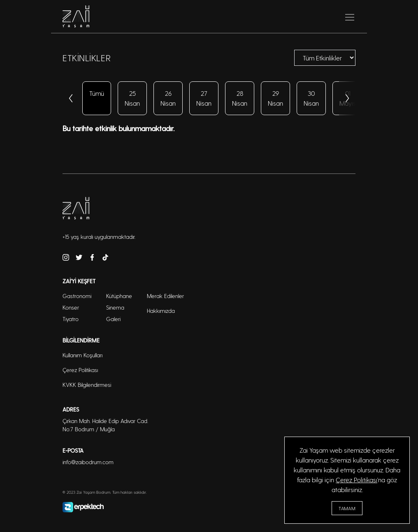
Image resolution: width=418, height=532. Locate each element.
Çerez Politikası (356, 480)
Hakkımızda (161, 311)
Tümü (97, 93)
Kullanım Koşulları (82, 355)
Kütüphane (119, 296)
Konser (71, 307)
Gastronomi (77, 296)
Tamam (347, 508)
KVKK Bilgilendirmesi (87, 385)
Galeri (113, 319)
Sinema (115, 307)
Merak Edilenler (165, 296)
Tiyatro (71, 319)
